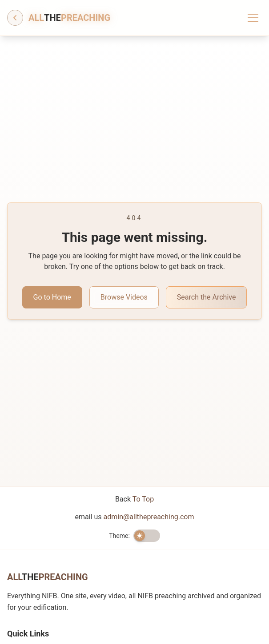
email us (135, 517)
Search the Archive (207, 297)
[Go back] (15, 18)
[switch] (147, 536)
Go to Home (52, 297)
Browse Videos (124, 297)
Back (134, 499)
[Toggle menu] (253, 18)
